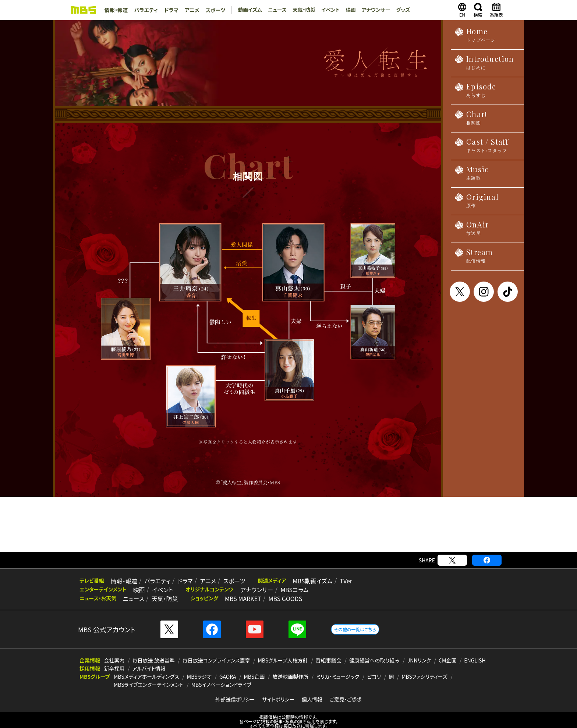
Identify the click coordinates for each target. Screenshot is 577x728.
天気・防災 (301, 10)
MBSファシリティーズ (424, 669)
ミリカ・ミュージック (338, 669)
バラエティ (145, 10)
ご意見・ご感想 (346, 692)
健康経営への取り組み (374, 653)
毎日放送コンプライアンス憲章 (216, 653)
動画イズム (247, 10)
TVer (337, 573)
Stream (474, 258)
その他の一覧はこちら (355, 622)
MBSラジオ (199, 669)
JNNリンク (419, 653)
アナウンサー (374, 10)
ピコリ (374, 669)
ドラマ (170, 10)
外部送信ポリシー (235, 692)
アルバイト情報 (149, 661)
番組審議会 (329, 653)
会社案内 (114, 653)
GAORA (228, 669)
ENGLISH (475, 653)
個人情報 (312, 692)
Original (477, 203)
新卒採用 (114, 661)
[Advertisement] (288, 517)
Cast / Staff (482, 147)
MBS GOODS (280, 591)
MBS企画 (254, 669)
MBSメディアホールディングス (146, 669)
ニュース (275, 10)
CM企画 (447, 653)
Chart (471, 120)
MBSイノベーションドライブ (221, 678)
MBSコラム (290, 582)
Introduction (484, 65)
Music (472, 175)
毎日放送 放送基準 (154, 653)
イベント (328, 10)
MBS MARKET (239, 591)
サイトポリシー (278, 692)
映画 (348, 10)
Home (475, 37)
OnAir (472, 230)
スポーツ (213, 10)
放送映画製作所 (290, 669)
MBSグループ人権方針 (283, 653)
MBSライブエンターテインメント (149, 678)
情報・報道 (116, 10)
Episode (475, 92)
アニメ (190, 10)
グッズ (402, 10)
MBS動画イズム (305, 573)
